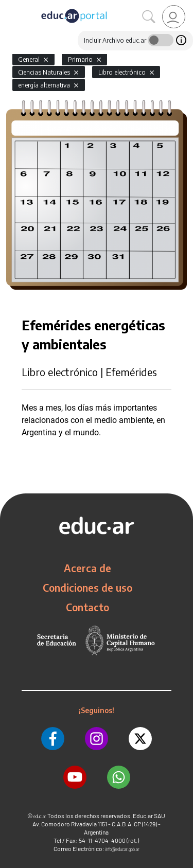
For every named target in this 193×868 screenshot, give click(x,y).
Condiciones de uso (87, 588)
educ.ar (40, 816)
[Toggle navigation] (9, 6)
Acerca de (87, 568)
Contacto (87, 607)
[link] (174, 17)
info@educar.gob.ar (122, 849)
